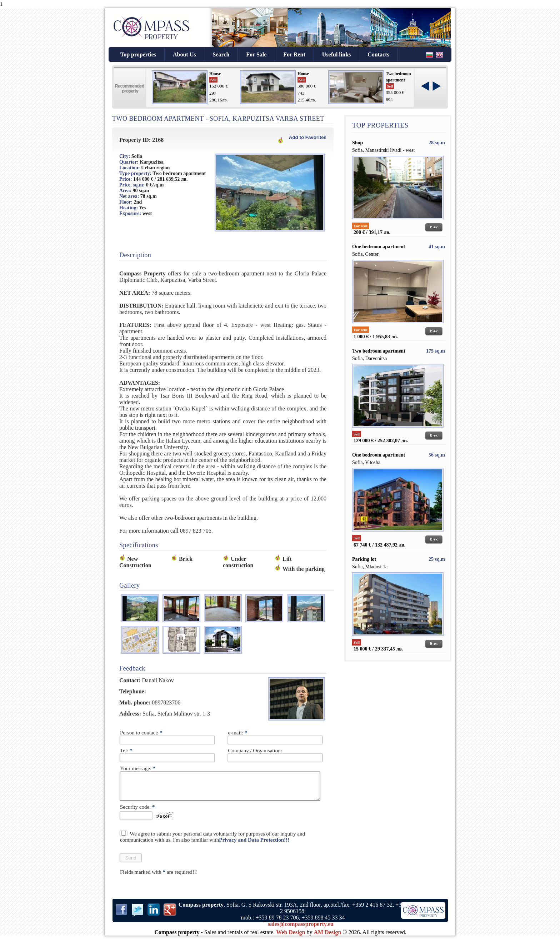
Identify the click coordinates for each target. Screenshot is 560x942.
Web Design (291, 938)
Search (221, 54)
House (215, 74)
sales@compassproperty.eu (301, 929)
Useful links (336, 54)
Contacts (378, 54)
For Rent (294, 54)
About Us (184, 54)
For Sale (256, 54)
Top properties (138, 54)
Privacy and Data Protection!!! (254, 845)
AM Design (328, 938)
